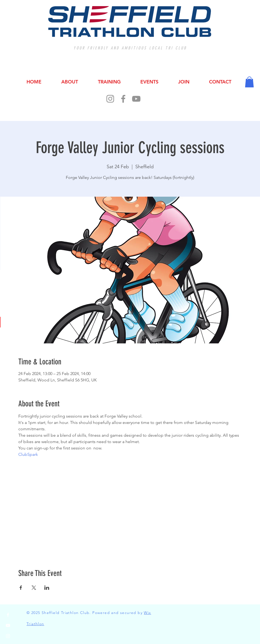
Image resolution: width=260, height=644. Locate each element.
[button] (249, 82)
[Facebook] (123, 99)
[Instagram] (110, 99)
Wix (147, 613)
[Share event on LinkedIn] (47, 588)
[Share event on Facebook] (21, 588)
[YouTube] (136, 99)
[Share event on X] (34, 588)
